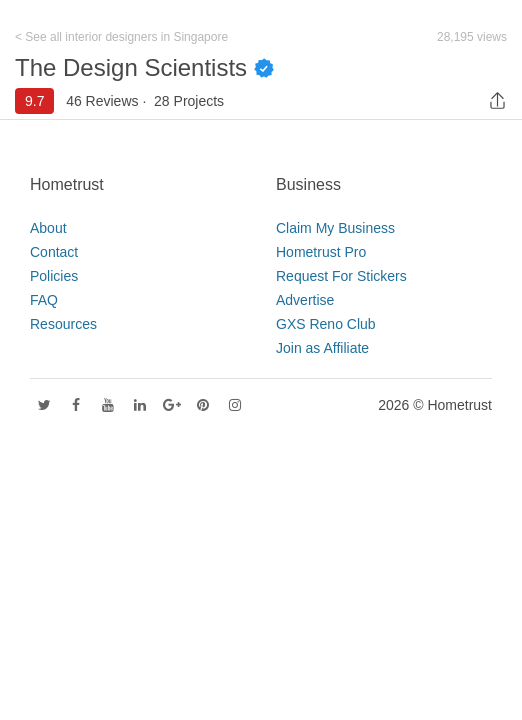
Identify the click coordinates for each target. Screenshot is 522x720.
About (48, 228)
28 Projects (189, 101)
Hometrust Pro (321, 252)
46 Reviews (102, 101)
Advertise (305, 300)
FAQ (44, 300)
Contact (54, 252)
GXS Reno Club (326, 324)
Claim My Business (335, 228)
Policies (54, 276)
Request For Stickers (341, 276)
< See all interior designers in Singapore (121, 37)
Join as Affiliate (322, 348)
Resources (63, 324)
